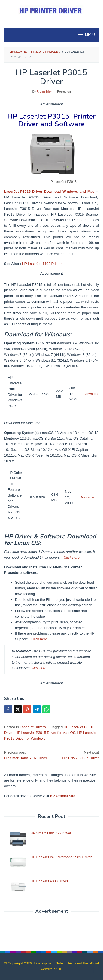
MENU (86, 35)
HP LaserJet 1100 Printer (42, 264)
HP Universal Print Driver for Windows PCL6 (15, 392)
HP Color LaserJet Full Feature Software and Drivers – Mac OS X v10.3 (15, 495)
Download (92, 394)
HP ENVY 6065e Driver (76, 755)
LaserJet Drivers (33, 727)
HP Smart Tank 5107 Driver (27, 755)
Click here (72, 557)
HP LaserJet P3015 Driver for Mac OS (45, 733)
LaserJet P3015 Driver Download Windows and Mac (49, 192)
